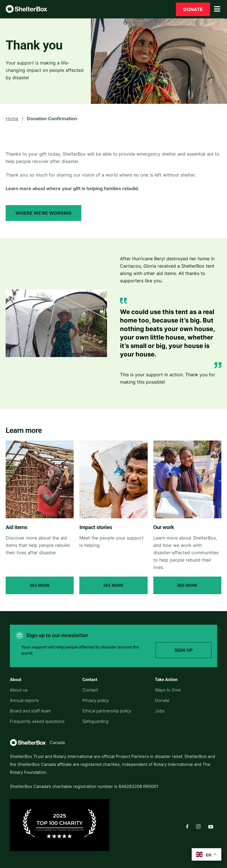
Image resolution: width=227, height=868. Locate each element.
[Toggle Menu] (217, 9)
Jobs (160, 711)
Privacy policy (96, 700)
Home (12, 119)
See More (40, 585)
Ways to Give (168, 690)
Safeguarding (95, 721)
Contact (90, 690)
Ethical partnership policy (107, 711)
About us (19, 690)
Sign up (184, 650)
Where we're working (43, 213)
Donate (193, 9)
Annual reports (24, 700)
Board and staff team (30, 711)
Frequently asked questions (37, 721)
